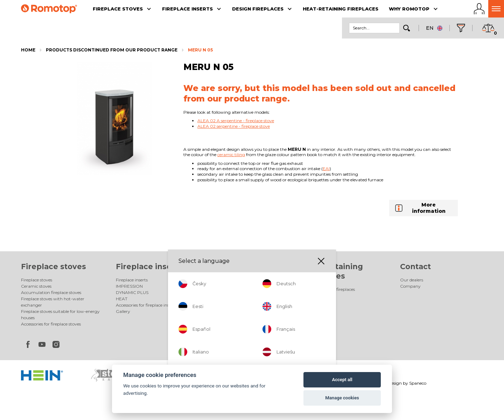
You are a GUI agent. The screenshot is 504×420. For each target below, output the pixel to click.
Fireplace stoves (54, 267)
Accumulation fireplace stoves (51, 292)
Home (28, 50)
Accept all (342, 380)
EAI (326, 169)
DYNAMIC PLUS (132, 292)
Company (410, 286)
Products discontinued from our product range (112, 50)
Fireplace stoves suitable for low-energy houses (60, 314)
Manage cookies (342, 398)
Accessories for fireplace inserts (146, 305)
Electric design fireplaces (235, 286)
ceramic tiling (231, 155)
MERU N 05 (200, 50)
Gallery (123, 311)
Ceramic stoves (36, 286)
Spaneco (418, 383)
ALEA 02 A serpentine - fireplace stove (236, 121)
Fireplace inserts (149, 267)
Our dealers (412, 280)
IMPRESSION (129, 286)
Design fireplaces (246, 267)
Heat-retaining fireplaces (330, 289)
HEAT (122, 299)
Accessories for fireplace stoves (51, 324)
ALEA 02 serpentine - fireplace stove (234, 126)
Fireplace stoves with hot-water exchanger (53, 302)
